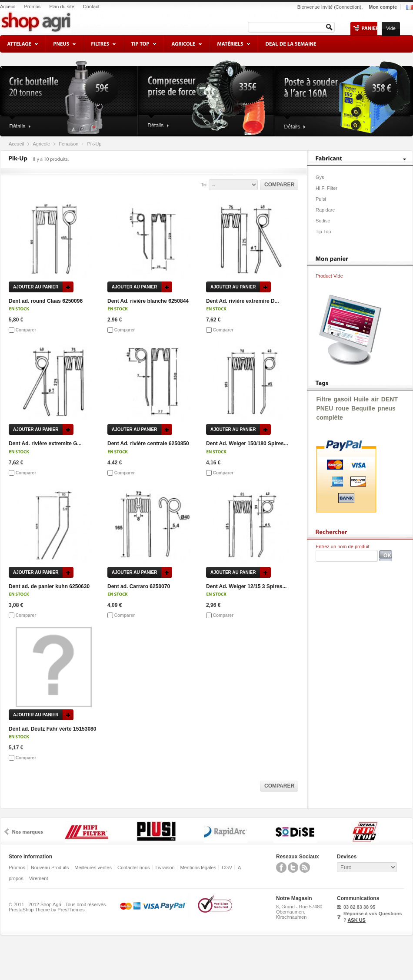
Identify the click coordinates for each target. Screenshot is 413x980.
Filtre (323, 399)
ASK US (356, 920)
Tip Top (323, 232)
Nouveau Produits (50, 867)
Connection (348, 7)
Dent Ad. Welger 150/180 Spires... (247, 444)
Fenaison (68, 144)
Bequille (363, 408)
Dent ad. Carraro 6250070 (139, 586)
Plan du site (62, 7)
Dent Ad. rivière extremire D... (243, 301)
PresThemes (71, 910)
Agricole (41, 144)
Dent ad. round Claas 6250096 (46, 301)
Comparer (26, 330)
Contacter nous (134, 867)
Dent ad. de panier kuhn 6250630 (49, 586)
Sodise (323, 221)
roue (342, 408)
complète (329, 417)
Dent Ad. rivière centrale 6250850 (148, 444)
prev (7, 832)
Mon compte (383, 7)
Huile (361, 399)
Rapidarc (325, 210)
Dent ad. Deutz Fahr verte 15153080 (52, 729)
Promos (32, 7)
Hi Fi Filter (326, 188)
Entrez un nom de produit (343, 546)
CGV (227, 867)
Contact (91, 7)
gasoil (342, 399)
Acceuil (8, 7)
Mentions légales (198, 867)
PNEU (325, 408)
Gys (320, 177)
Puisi (321, 199)
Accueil (16, 144)
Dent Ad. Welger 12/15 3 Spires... (246, 586)
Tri (204, 185)
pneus (387, 408)
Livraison (165, 867)
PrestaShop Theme (29, 910)
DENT (390, 399)
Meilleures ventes (93, 867)
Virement (39, 878)
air (375, 399)
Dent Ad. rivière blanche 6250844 (148, 301)
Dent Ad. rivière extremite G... (45, 444)
